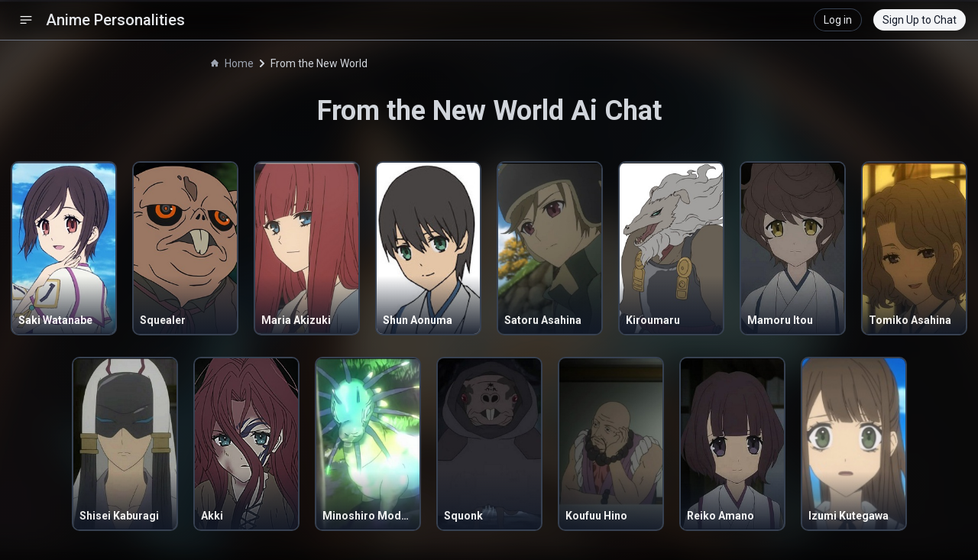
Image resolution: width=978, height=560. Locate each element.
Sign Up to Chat (920, 20)
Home (232, 63)
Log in (838, 20)
